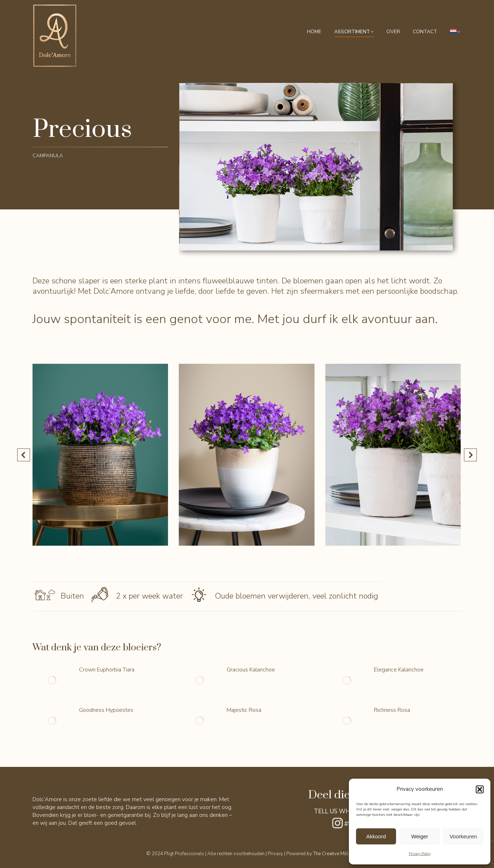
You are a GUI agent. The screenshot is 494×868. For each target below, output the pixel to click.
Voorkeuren (463, 836)
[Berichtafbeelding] (52, 680)
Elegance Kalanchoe (399, 670)
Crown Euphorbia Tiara (107, 670)
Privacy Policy (420, 854)
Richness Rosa (392, 710)
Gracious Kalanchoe (251, 670)
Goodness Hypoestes (106, 710)
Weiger (419, 836)
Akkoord (376, 836)
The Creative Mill (331, 854)
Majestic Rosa (244, 710)
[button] (480, 789)
